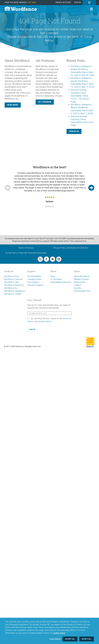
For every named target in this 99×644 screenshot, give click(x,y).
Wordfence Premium (13, 279)
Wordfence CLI (11, 288)
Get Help (32, 3)
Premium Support (35, 285)
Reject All (87, 639)
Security (77, 288)
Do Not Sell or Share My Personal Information (26, 253)
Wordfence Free (11, 276)
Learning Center (34, 279)
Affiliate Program (81, 279)
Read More (13, 105)
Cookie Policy (59, 633)
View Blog (74, 131)
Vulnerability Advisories (61, 282)
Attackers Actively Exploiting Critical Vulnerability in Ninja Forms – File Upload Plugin (80, 96)
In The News (56, 279)
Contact (77, 285)
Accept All (70, 639)
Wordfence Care (12, 282)
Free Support (33, 282)
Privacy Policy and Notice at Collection (71, 248)
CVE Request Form (82, 291)
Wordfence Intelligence (15, 291)
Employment (79, 282)
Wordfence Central (13, 294)
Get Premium (45, 102)
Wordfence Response (14, 285)
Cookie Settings (55, 639)
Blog (53, 276)
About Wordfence (82, 276)
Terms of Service (26, 248)
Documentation (34, 276)
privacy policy (44, 321)
